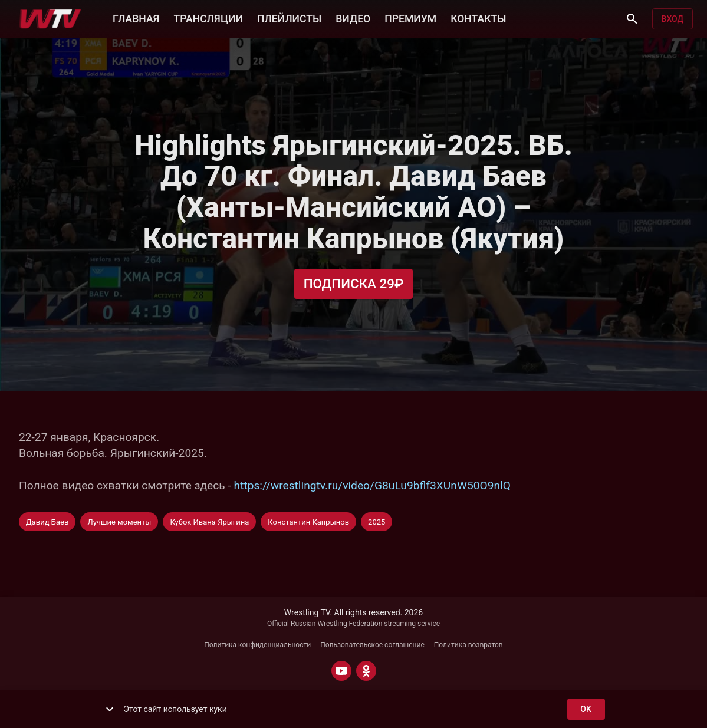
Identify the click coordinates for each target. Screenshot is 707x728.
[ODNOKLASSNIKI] (366, 671)
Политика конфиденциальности (257, 645)
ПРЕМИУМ (410, 18)
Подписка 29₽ (354, 284)
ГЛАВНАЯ (136, 18)
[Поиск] (632, 19)
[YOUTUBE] (341, 671)
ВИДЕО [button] (353, 18)
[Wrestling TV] (50, 19)
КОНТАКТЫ (478, 18)
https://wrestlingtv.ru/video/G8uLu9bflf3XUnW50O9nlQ (372, 485)
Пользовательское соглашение (372, 645)
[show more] (110, 709)
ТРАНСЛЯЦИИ (208, 18)
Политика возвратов (468, 645)
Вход (673, 19)
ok (586, 709)
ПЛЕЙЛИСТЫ (289, 18)
